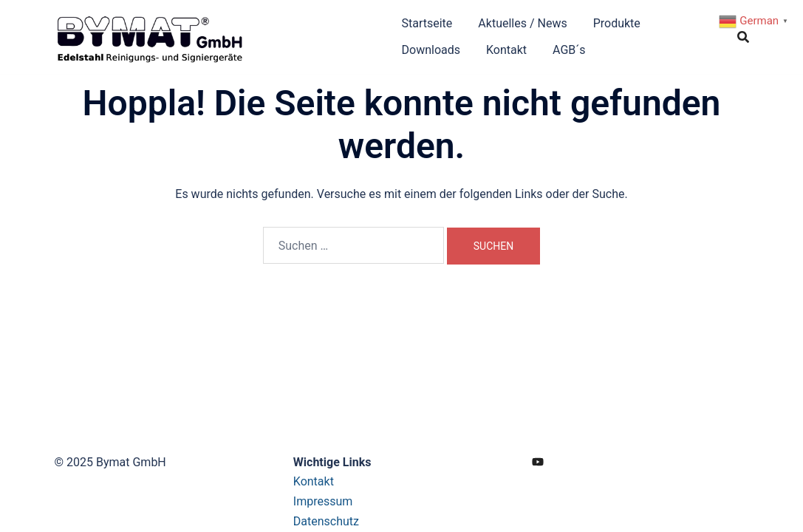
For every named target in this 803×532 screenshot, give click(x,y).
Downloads (431, 50)
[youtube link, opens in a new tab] (538, 462)
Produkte (617, 23)
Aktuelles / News (522, 23)
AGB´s (569, 50)
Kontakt (506, 50)
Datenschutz (326, 521)
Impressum (323, 501)
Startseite (427, 23)
